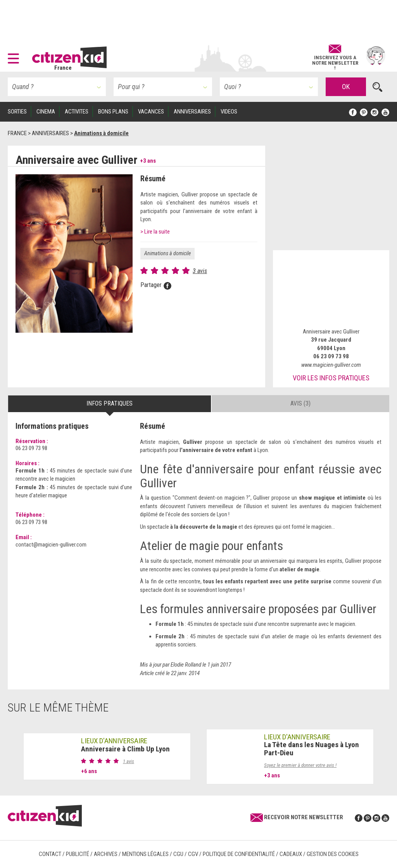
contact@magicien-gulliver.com (51, 545)
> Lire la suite (155, 232)
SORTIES (17, 112)
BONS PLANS (113, 112)
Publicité (78, 854)
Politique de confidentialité (239, 854)
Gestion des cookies (333, 854)
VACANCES (151, 112)
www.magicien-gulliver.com (331, 365)
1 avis (129, 761)
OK (346, 87)
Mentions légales (145, 854)
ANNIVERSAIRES (192, 112)
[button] (15, 56)
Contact (50, 854)
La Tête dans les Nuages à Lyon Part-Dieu (312, 749)
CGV (193, 854)
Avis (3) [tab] (300, 403)
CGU (178, 854)
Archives (106, 854)
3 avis (200, 271)
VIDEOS (229, 112)
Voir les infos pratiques (331, 378)
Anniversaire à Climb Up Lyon (125, 749)
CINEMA (46, 112)
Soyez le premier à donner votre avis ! (300, 765)
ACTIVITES (77, 112)
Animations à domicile (167, 253)
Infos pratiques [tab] (110, 403)
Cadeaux (291, 854)
